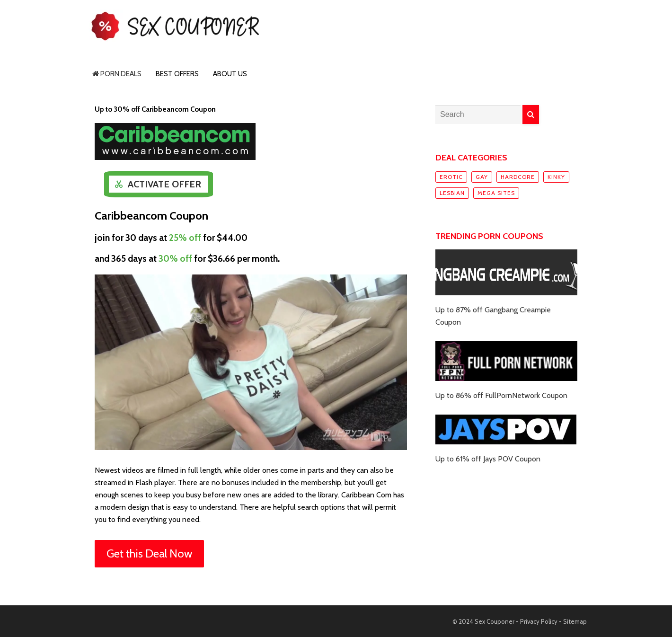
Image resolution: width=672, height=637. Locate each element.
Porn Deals (117, 74)
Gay (482, 177)
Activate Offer (164, 184)
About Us (230, 74)
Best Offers (177, 74)
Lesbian (452, 193)
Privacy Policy (539, 621)
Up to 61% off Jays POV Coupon (488, 459)
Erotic (451, 177)
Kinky (556, 177)
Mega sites (496, 193)
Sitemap (575, 621)
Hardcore (518, 177)
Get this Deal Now (149, 553)
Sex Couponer (495, 621)
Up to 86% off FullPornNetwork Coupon (501, 395)
